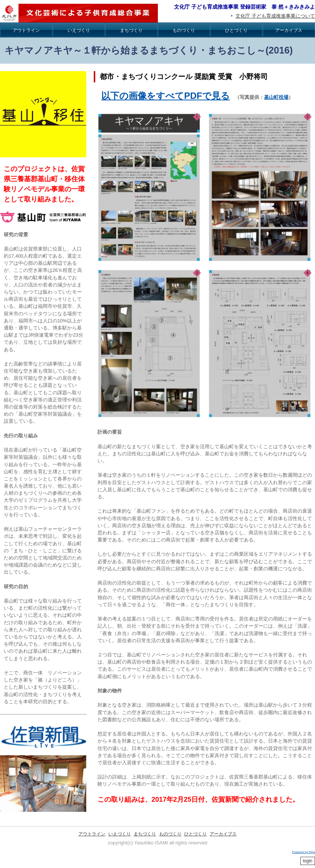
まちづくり (131, 30)
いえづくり (79, 30)
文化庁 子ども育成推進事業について (275, 16)
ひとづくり (236, 30)
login (308, 861)
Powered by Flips (304, 852)
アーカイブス (289, 30)
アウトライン (26, 30)
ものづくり (184, 30)
